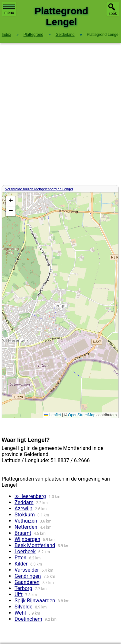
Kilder (21, 564)
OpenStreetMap (82, 415)
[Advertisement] (60, 114)
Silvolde (23, 607)
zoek (113, 14)
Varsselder (27, 570)
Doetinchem (28, 619)
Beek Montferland (35, 545)
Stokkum (25, 515)
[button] (11, 201)
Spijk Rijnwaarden (35, 601)
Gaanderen (27, 582)
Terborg (23, 588)
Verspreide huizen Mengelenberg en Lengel (39, 189)
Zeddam (24, 502)
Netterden (26, 527)
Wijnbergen (27, 539)
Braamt (23, 533)
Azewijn (23, 509)
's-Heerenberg (30, 496)
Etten (20, 558)
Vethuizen (26, 521)
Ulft (19, 594)
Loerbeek (25, 551)
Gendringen (28, 576)
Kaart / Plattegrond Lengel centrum (59, 305)
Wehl (20, 613)
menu (9, 10)
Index (6, 35)
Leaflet (52, 415)
